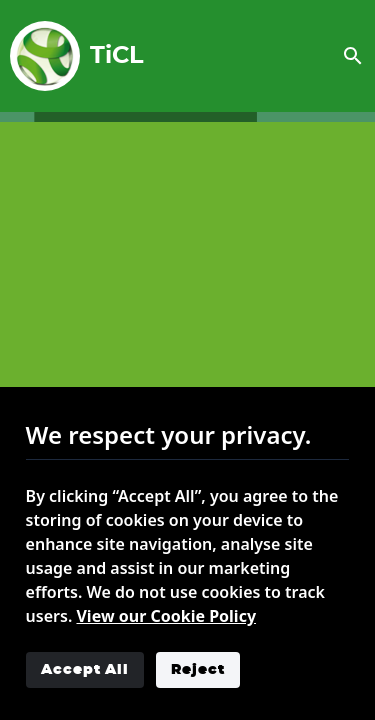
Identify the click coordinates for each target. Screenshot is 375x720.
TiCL (69, 56)
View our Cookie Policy (166, 616)
